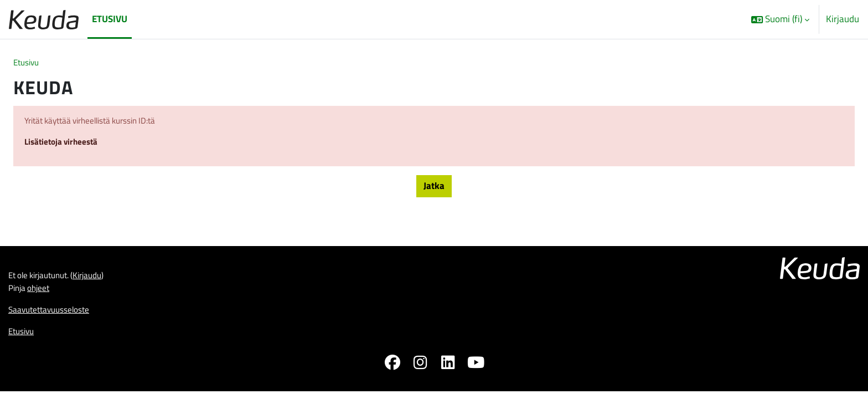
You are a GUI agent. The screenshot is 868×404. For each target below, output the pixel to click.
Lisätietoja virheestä (65, 146)
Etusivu (28, 63)
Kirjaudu (843, 19)
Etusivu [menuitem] (110, 19)
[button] (780, 19)
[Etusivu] (44, 19)
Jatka (434, 190)
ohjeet (43, 296)
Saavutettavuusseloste (55, 319)
